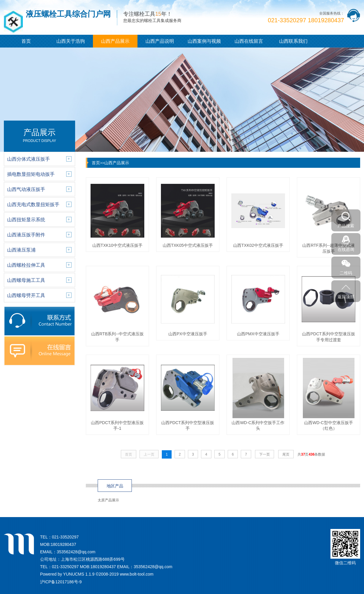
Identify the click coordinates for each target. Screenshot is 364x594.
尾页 (286, 454)
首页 (26, 41)
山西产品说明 (160, 41)
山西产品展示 (115, 41)
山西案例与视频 (204, 41)
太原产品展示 (108, 500)
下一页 (265, 454)
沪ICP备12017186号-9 (61, 582)
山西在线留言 (249, 41)
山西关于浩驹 (71, 41)
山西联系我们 (293, 41)
